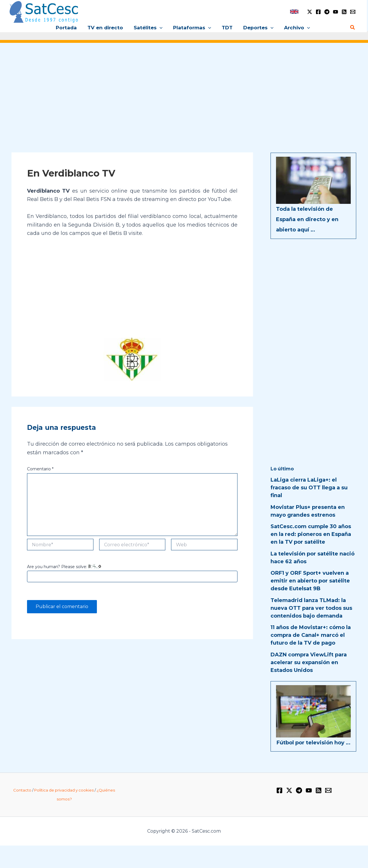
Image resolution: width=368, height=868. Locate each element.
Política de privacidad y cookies (64, 790)
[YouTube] (336, 12)
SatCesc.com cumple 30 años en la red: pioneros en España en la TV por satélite (311, 534)
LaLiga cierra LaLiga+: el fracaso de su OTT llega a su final (309, 488)
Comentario (40, 469)
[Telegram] (327, 12)
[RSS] (344, 12)
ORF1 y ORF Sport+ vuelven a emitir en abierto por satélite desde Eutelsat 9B (310, 581)
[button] (160, 28)
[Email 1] (353, 12)
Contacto (22, 790)
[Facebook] (318, 12)
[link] (294, 12)
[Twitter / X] (310, 12)
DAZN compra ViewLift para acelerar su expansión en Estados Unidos (309, 662)
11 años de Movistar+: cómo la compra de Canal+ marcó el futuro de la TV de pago (311, 635)
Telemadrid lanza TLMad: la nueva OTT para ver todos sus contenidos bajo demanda (311, 608)
